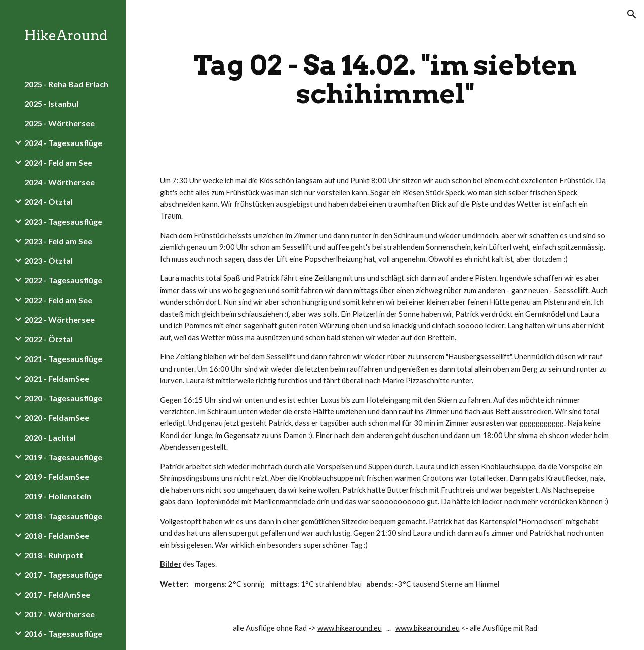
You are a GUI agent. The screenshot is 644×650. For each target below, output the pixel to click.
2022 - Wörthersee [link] (59, 319)
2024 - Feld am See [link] (58, 162)
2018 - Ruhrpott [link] (54, 555)
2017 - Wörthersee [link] (59, 614)
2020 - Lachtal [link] (50, 437)
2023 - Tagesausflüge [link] (63, 221)
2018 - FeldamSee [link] (57, 535)
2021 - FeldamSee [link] (57, 378)
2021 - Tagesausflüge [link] (63, 359)
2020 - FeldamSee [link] (57, 418)
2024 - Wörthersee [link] (59, 182)
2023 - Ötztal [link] (49, 261)
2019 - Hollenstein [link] (58, 496)
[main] (385, 79)
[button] (632, 14)
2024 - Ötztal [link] (49, 202)
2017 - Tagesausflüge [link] (63, 575)
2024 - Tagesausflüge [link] (63, 143)
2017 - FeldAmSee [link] (57, 594)
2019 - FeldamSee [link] (57, 477)
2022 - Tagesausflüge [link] (63, 280)
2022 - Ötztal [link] (49, 339)
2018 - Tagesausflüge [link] (63, 516)
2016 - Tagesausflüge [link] (63, 634)
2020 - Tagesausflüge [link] (63, 398)
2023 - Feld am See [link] (58, 241)
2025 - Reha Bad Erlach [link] (66, 84)
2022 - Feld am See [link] (58, 300)
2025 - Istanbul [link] (51, 103)
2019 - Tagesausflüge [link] (63, 457)
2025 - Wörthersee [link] (59, 123)
